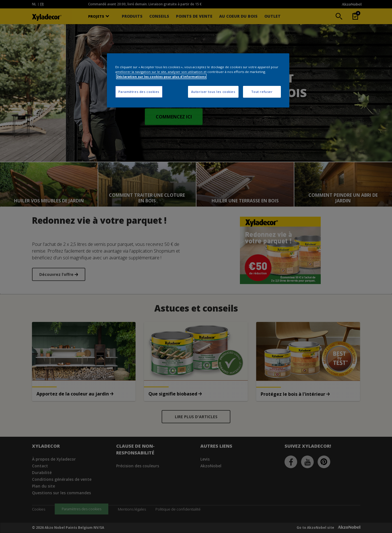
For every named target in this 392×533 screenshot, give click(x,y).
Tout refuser (262, 92)
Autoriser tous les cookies (213, 92)
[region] (198, 80)
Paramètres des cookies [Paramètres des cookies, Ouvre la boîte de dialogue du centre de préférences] (139, 92)
